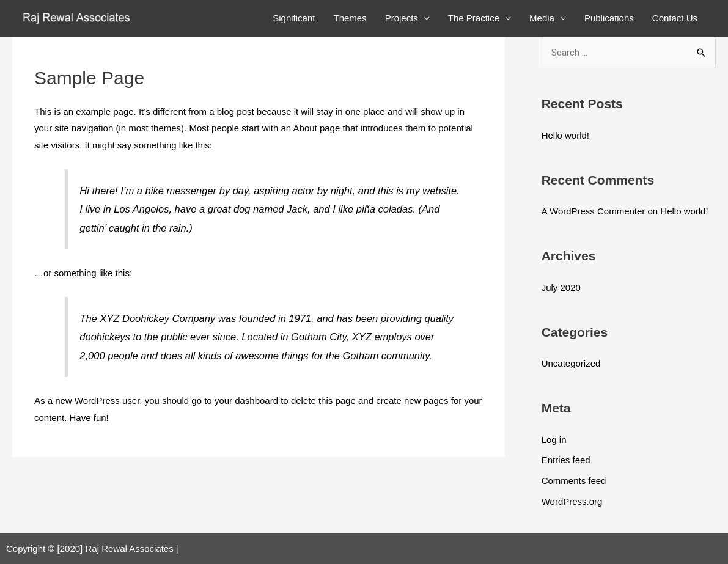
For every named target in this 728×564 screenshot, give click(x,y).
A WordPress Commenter (594, 211)
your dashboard (246, 401)
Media (542, 18)
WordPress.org (572, 501)
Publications (609, 18)
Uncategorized (571, 363)
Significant (294, 18)
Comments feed (574, 481)
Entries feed (566, 460)
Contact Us (675, 18)
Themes (350, 18)
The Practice (474, 18)
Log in (554, 440)
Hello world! (565, 135)
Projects (402, 18)
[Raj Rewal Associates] (78, 17)
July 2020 (561, 287)
